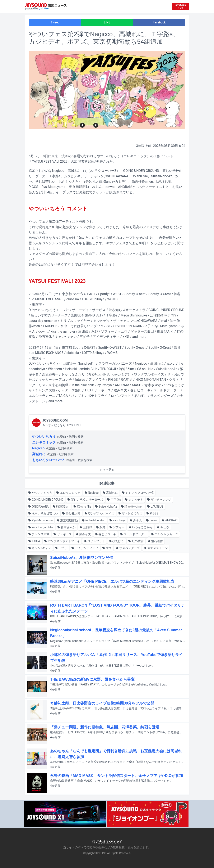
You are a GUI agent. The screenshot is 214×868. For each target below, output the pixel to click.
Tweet (55, 22)
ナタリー (44, 9)
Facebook (159, 22)
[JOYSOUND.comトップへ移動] (181, 7)
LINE (107, 22)
